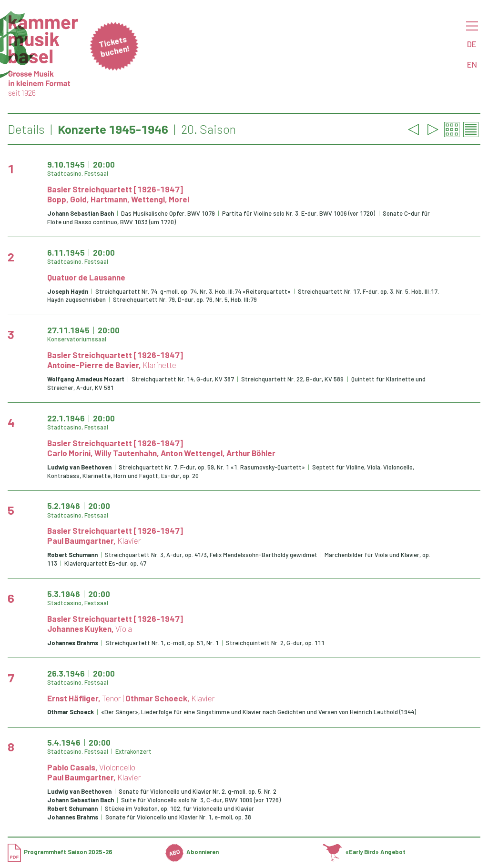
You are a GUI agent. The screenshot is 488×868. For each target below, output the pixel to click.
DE (472, 44)
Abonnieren (192, 852)
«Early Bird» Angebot (364, 852)
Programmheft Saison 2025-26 (60, 852)
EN (472, 64)
